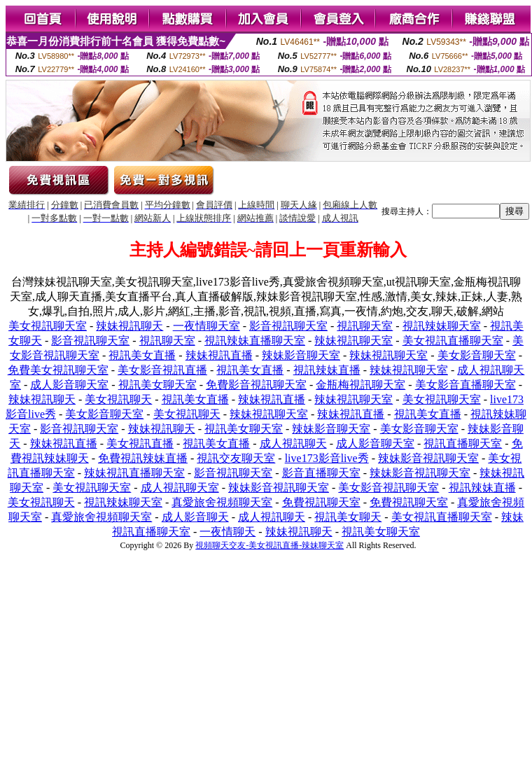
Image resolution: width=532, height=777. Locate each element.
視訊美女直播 (142, 355)
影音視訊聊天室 (288, 326)
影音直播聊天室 (321, 473)
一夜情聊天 (227, 532)
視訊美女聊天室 (157, 385)
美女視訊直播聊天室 (453, 341)
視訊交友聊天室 (236, 458)
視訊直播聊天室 (463, 443)
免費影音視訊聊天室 (256, 385)
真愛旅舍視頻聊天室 (222, 502)
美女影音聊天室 (477, 355)
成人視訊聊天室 (180, 488)
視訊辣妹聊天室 (442, 326)
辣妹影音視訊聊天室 (428, 458)
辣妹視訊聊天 (129, 326)
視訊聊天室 (365, 326)
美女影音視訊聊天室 (388, 488)
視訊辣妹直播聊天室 (255, 341)
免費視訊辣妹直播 (143, 458)
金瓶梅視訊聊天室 (360, 385)
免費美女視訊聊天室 (58, 370)
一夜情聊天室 (206, 326)
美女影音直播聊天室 (465, 385)
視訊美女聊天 (348, 517)
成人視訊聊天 (293, 443)
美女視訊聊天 (118, 399)
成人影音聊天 (195, 517)
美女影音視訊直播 (162, 370)
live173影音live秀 (327, 458)
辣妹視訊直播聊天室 (134, 473)
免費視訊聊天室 (321, 502)
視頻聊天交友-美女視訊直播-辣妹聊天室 (269, 545)
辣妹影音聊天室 (301, 355)
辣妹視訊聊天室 (353, 341)
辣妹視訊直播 (219, 355)
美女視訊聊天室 (48, 326)
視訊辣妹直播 (327, 370)
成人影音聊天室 (69, 385)
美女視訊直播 (140, 443)
